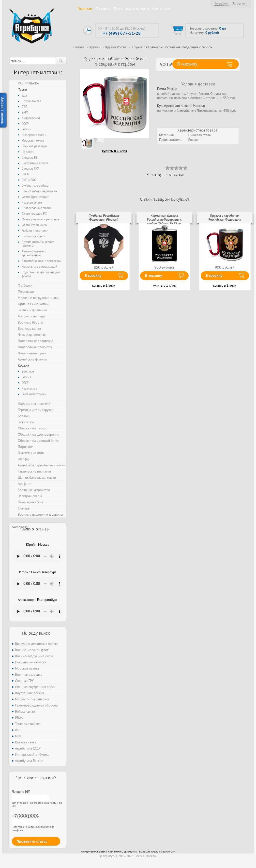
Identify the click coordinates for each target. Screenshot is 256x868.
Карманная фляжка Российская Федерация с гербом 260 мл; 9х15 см (164, 220)
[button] (61, 61)
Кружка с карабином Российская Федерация (225, 218)
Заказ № (30, 795)
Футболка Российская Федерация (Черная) (104, 218)
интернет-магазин (93, 851)
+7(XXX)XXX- (26, 819)
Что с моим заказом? (36, 777)
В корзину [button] (187, 64)
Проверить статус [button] (32, 841)
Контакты (161, 8)
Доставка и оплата (131, 8)
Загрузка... (222, 3)
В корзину (93, 276)
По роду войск (36, 633)
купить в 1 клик (115, 151)
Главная (85, 8)
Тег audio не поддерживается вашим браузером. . (38, 556)
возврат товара (150, 851)
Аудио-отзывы (36, 529)
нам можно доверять (122, 851)
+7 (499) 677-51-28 (122, 33)
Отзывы (103, 8)
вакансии (169, 851)
